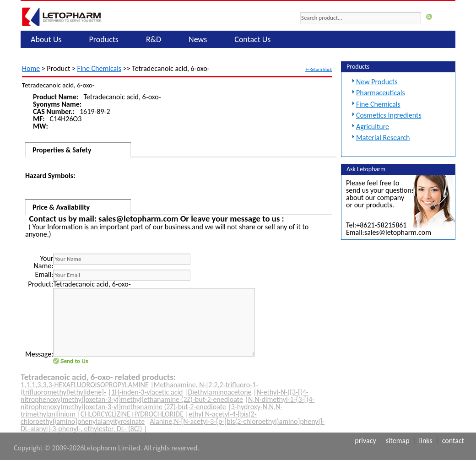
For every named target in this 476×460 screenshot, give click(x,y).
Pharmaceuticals (381, 93)
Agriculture (373, 127)
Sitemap (398, 441)
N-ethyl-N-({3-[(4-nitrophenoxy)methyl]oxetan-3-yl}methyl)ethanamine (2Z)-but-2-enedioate (165, 396)
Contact (453, 441)
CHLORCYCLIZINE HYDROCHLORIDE (132, 414)
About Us (46, 39)
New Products (377, 82)
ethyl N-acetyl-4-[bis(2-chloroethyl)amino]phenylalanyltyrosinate (139, 418)
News (198, 39)
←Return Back (319, 69)
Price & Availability (61, 207)
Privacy (365, 441)
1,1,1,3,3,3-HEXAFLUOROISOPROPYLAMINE (85, 385)
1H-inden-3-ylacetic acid (147, 392)
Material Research (383, 138)
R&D (154, 39)
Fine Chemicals (100, 68)
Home (31, 68)
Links (426, 441)
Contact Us (252, 39)
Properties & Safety (62, 150)
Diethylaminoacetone (219, 392)
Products (104, 39)
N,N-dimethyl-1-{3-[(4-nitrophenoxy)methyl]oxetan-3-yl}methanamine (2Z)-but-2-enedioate (168, 403)
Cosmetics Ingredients (389, 115)
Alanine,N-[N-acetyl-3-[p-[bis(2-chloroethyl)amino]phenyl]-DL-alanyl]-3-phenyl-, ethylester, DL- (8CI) (173, 425)
